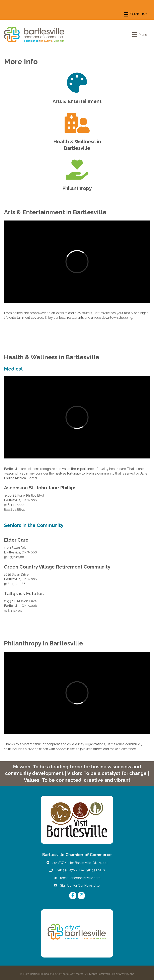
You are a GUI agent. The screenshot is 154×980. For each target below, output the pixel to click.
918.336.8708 (66, 870)
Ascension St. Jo (23, 488)
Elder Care (16, 540)
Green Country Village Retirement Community (57, 567)
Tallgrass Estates (24, 594)
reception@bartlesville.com (80, 878)
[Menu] (136, 14)
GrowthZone (127, 974)
